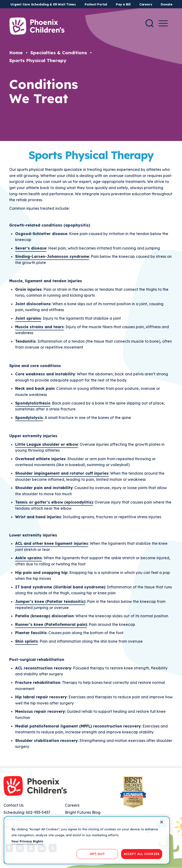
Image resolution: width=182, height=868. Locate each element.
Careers (146, 4)
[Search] (150, 23)
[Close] (162, 822)
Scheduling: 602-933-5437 (27, 812)
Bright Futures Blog (83, 812)
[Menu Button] (163, 23)
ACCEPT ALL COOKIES (142, 854)
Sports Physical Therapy (38, 60)
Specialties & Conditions (59, 53)
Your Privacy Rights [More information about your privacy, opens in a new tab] (27, 841)
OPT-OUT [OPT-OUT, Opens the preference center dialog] (97, 854)
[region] (87, 840)
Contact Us (14, 805)
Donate (167, 4)
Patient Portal (96, 4)
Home (16, 53)
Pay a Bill (123, 4)
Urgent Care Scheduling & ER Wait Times (43, 4)
